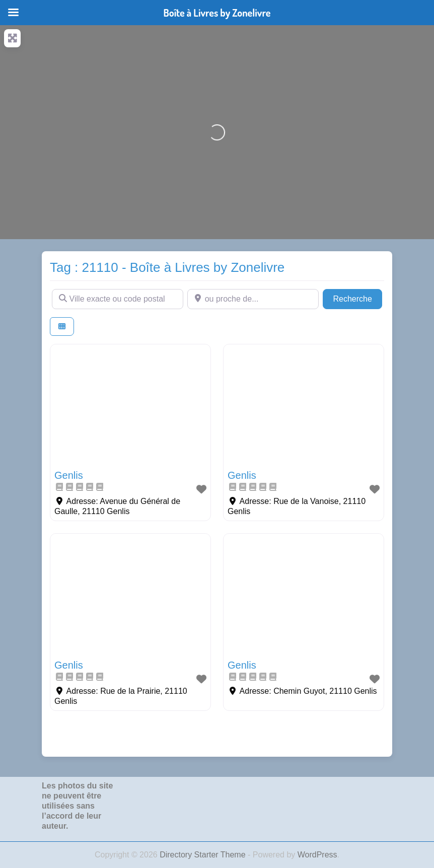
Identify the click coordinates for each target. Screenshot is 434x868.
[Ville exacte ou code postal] (118, 299)
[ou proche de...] (253, 299)
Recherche (357, 298)
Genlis (69, 475)
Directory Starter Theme (204, 855)
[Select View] (62, 327)
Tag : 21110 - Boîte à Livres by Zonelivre (167, 267)
